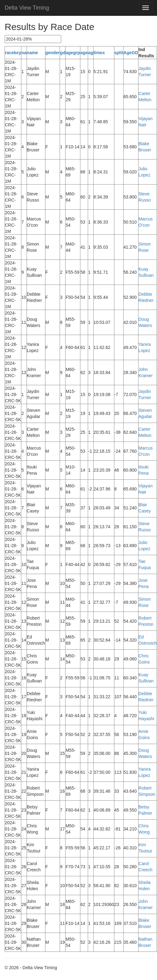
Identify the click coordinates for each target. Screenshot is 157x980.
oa (24, 53)
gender (53, 53)
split (119, 53)
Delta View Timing (27, 8)
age (84, 53)
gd (63, 53)
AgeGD (131, 53)
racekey (13, 53)
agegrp (73, 53)
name (33, 53)
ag (91, 53)
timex (99, 53)
